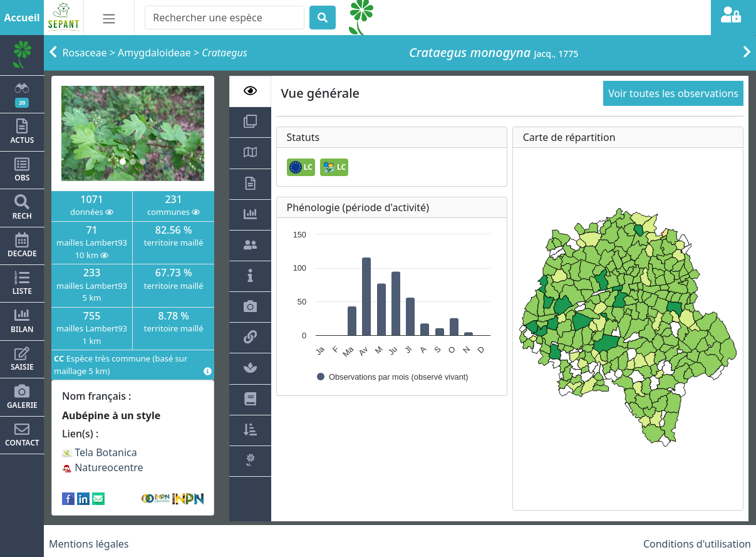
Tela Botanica (100, 452)
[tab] (250, 91)
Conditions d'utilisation (697, 544)
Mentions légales (89, 544)
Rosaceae (85, 53)
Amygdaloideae (154, 53)
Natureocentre (103, 467)
